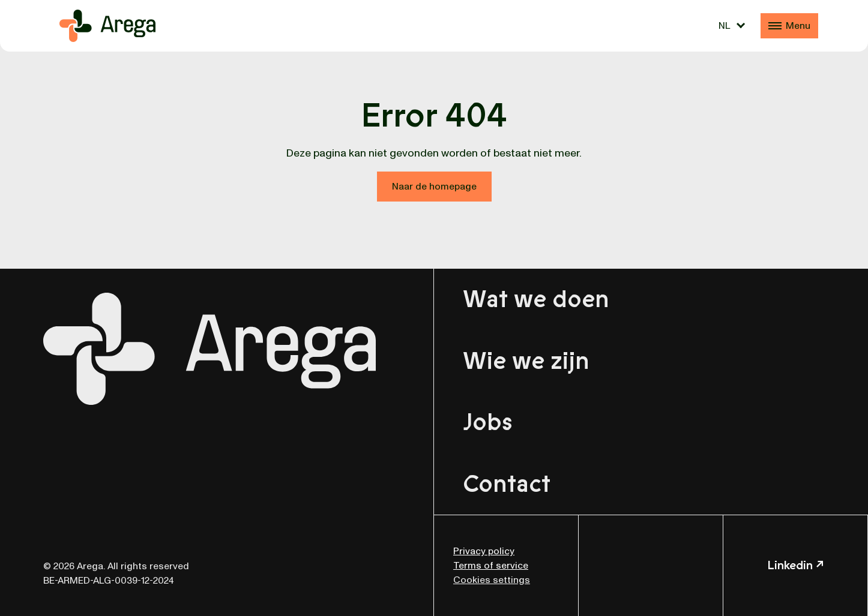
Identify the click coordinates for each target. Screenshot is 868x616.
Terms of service (491, 566)
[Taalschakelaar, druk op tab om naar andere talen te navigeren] (732, 26)
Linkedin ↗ (795, 565)
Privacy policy (484, 551)
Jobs (488, 422)
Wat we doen (536, 299)
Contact (507, 484)
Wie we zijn (526, 361)
